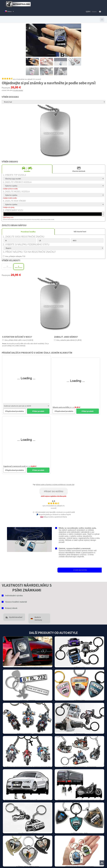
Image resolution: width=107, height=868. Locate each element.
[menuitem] (9, 12)
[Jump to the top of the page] (102, 863)
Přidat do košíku (54, 491)
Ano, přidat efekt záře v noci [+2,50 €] (18, 340)
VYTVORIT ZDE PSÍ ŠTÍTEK (80, 570)
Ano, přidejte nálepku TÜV (14, 256)
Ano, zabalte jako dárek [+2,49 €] (68, 340)
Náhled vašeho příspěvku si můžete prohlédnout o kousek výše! (55, 485)
